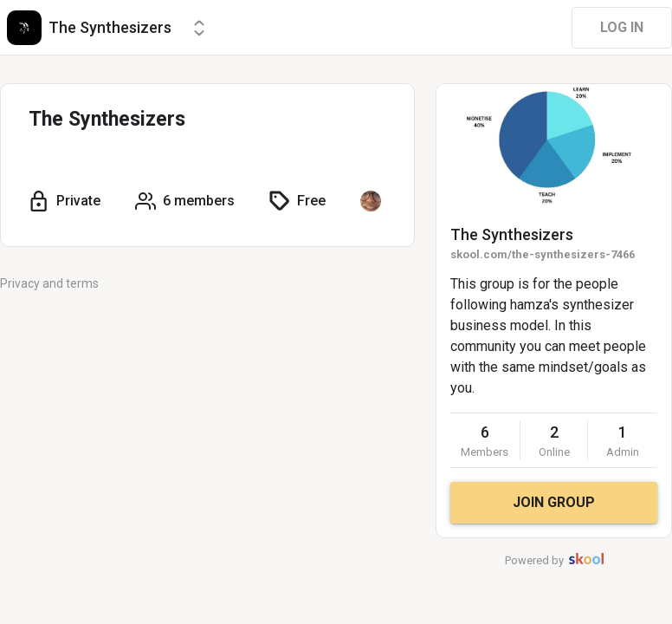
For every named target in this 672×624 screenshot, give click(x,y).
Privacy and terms (49, 283)
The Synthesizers (512, 234)
